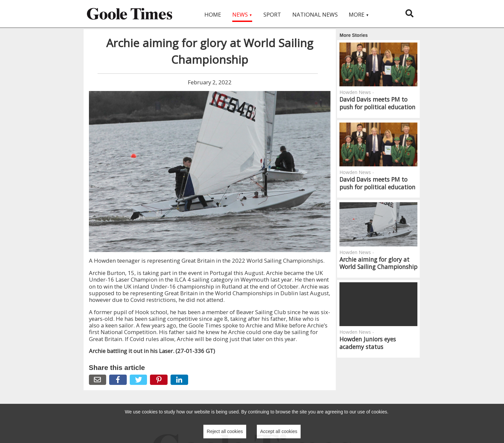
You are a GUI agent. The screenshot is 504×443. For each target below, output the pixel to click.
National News (315, 14)
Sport (272, 14)
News (242, 14)
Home (213, 14)
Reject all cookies (225, 431)
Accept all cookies (279, 431)
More (359, 14)
